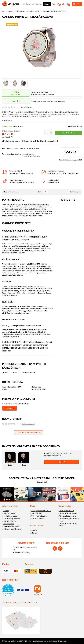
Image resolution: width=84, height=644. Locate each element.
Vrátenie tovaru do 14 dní (12, 526)
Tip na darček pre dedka (68, 516)
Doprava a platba (9, 513)
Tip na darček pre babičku (68, 513)
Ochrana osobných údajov (12, 529)
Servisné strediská (10, 521)
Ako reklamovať (9, 524)
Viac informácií (7, 120)
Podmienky (50, 94)
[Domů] (3, 11)
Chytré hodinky (20, 11)
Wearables (9, 11)
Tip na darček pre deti (67, 511)
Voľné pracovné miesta (39, 516)
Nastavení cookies (38, 519)
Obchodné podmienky (11, 516)
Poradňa (34, 530)
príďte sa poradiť (53, 182)
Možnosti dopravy (75, 126)
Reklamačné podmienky (11, 519)
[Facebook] (55, 548)
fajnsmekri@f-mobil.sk (53, 456)
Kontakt (6, 511)
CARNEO (38, 11)
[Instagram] (60, 548)
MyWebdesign (62, 641)
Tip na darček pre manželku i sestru (69, 520)
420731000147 (58, 453)
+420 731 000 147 (31, 155)
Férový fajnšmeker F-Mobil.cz (41, 511)
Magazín (34, 533)
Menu (77, 4)
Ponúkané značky (37, 513)
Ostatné (30, 11)
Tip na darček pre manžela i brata (69, 525)
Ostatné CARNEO (29, 373)
